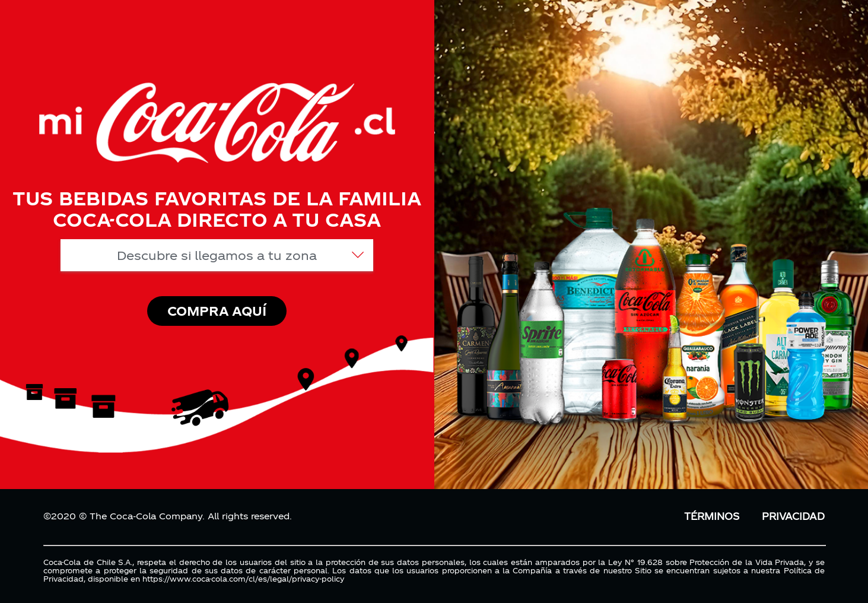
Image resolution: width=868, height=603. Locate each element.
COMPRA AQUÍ (217, 311)
